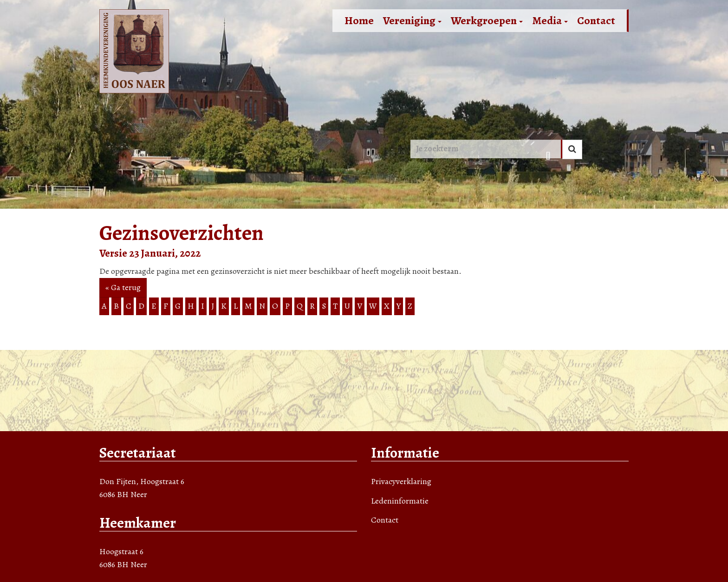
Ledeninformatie (400, 501)
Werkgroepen (487, 20)
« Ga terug (123, 287)
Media (550, 20)
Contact (596, 20)
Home (359, 20)
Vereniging (412, 20)
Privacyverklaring (401, 481)
